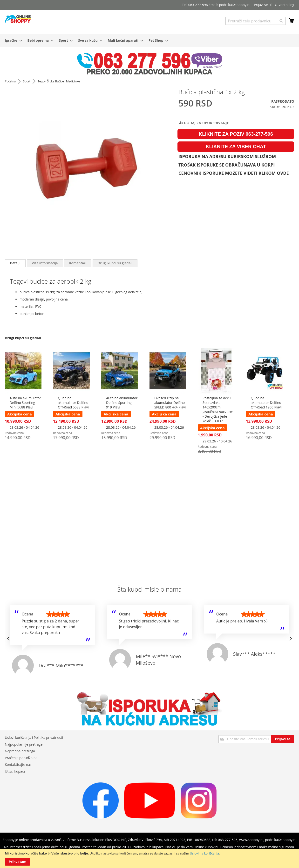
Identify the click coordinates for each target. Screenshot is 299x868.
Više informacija (45, 263)
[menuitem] (12, 40)
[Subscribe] (283, 739)
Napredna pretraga (20, 751)
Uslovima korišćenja (204, 853)
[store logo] (18, 19)
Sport (27, 81)
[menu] (149, 40)
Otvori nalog (285, 5)
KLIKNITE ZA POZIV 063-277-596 (236, 134)
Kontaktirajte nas (18, 765)
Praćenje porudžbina (21, 758)
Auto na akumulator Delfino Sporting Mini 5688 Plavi (25, 403)
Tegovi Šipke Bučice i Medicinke (59, 81)
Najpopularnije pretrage (24, 744)
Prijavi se (261, 5)
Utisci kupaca (15, 771)
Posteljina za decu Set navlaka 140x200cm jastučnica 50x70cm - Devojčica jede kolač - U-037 (218, 409)
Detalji (15, 263)
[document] (149, 859)
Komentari (78, 263)
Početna (11, 81)
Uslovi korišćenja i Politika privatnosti (34, 738)
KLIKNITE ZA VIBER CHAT (236, 147)
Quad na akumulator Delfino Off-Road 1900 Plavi (266, 403)
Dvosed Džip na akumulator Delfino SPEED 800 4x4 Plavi (170, 403)
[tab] (15, 263)
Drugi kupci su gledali (115, 263)
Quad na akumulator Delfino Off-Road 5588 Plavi (73, 403)
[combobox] (256, 21)
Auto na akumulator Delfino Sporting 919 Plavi (122, 403)
